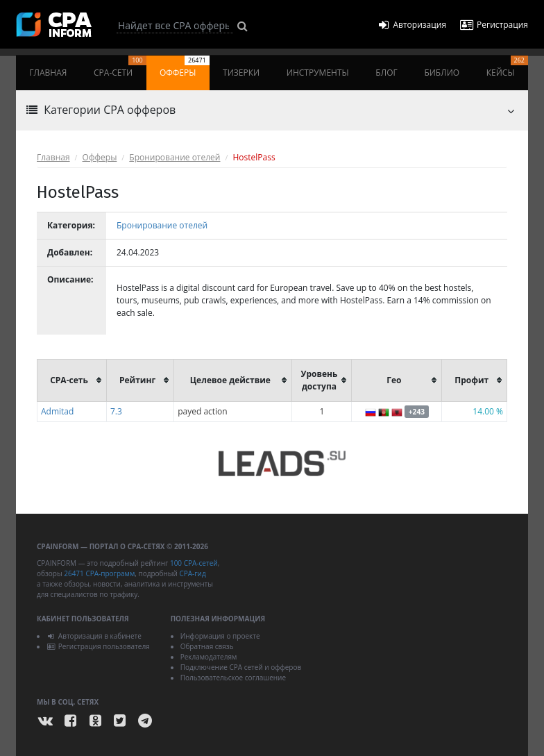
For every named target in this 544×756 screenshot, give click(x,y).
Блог (386, 73)
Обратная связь (207, 646)
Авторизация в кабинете (94, 636)
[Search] (175, 26)
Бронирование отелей (175, 157)
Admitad (57, 411)
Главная (48, 73)
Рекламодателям (209, 657)
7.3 (116, 411)
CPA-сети (120, 67)
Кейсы (507, 67)
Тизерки (241, 73)
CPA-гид (192, 573)
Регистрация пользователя (98, 646)
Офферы (185, 67)
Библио (442, 73)
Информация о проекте (220, 636)
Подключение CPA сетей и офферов (241, 667)
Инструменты (318, 73)
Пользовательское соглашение (233, 678)
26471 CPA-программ (99, 573)
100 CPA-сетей (194, 563)
